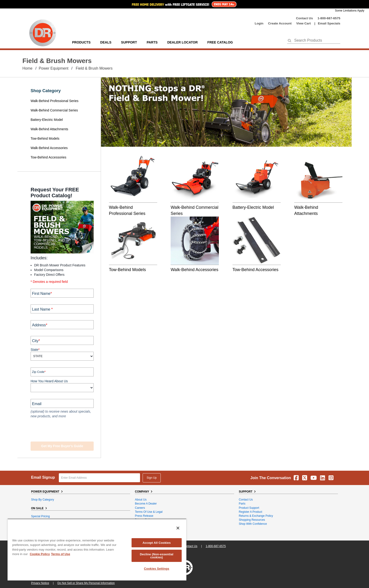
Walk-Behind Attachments (49, 129)
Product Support (249, 508)
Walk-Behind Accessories (49, 148)
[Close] (178, 528)
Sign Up (152, 478)
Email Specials (329, 23)
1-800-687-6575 (329, 18)
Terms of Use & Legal (149, 512)
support (129, 42)
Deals (106, 42)
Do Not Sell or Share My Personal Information (86, 583)
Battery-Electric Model (47, 120)
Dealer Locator (182, 42)
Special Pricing (40, 516)
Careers (140, 508)
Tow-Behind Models (45, 138)
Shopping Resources (252, 520)
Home (27, 68)
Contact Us (305, 18)
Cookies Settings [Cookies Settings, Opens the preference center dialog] (157, 569)
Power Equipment (53, 68)
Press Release (144, 516)
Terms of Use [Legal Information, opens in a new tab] (61, 554)
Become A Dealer (146, 504)
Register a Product (251, 512)
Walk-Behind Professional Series (55, 101)
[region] (97, 550)
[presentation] (59, 430)
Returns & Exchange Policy (256, 516)
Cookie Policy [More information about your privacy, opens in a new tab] (40, 554)
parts (152, 42)
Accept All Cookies (157, 543)
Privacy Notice (40, 583)
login (259, 23)
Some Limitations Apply (350, 11)
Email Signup (43, 477)
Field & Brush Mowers (94, 68)
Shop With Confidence (253, 524)
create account (280, 23)
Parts (242, 504)
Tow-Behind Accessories (48, 157)
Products (81, 42)
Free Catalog (220, 42)
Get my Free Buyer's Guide (62, 446)
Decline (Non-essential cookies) (156, 556)
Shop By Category (42, 500)
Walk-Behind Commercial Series (54, 110)
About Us (141, 500)
